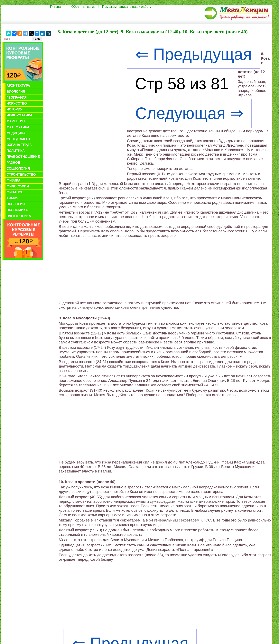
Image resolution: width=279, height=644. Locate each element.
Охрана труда (19, 145)
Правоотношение (23, 157)
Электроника (19, 216)
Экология (16, 204)
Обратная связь (83, 7)
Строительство (21, 174)
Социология (18, 169)
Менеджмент (18, 139)
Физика (13, 180)
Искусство (17, 103)
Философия (18, 186)
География (17, 97)
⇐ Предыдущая (194, 54)
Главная (56, 7)
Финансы (15, 192)
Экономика (17, 210)
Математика (18, 127)
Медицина (16, 133)
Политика (16, 151)
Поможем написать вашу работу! (127, 7)
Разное (13, 163)
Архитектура (18, 86)
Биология (16, 92)
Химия (13, 198)
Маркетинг (17, 121)
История (15, 109)
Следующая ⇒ (189, 113)
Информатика (19, 115)
